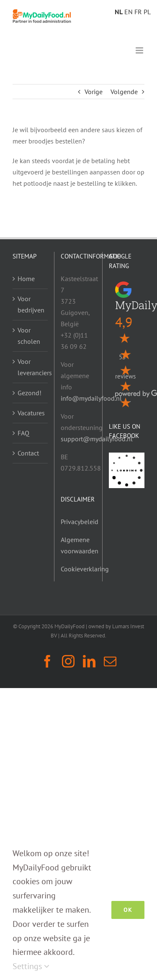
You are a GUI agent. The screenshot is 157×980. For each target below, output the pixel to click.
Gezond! (30, 393)
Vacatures (31, 413)
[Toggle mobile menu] (140, 50)
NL (119, 12)
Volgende (124, 92)
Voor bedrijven (31, 304)
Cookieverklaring (85, 569)
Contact (28, 453)
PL (147, 12)
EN (129, 12)
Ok (128, 910)
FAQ (23, 433)
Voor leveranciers (31, 367)
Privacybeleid (80, 522)
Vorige (94, 92)
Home (26, 279)
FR (138, 12)
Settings (31, 966)
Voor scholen (29, 336)
